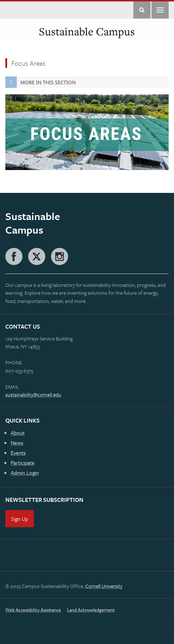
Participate (23, 463)
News (17, 443)
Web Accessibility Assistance (33, 610)
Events (18, 453)
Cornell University (104, 586)
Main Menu (160, 10)
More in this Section (40, 82)
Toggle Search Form (142, 10)
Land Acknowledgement (91, 610)
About (18, 433)
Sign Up (20, 519)
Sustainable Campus (87, 31)
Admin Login (25, 473)
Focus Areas (28, 63)
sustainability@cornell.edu (33, 395)
